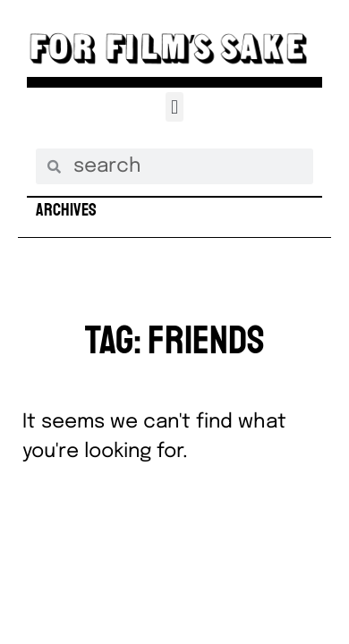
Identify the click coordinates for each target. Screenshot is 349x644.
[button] (174, 107)
